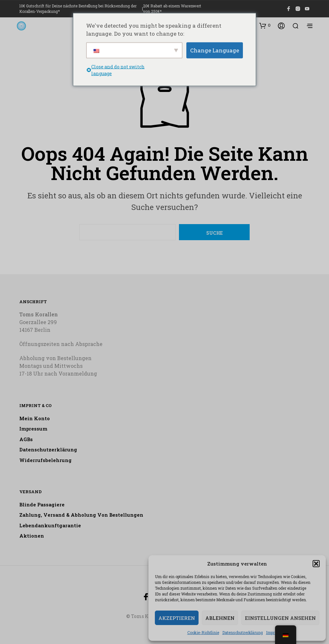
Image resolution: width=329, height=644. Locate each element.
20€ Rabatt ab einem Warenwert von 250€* (172, 9)
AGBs (26, 439)
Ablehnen (220, 618)
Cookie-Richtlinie (203, 632)
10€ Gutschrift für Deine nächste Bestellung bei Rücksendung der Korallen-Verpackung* (78, 9)
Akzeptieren (177, 618)
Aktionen (32, 536)
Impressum (33, 429)
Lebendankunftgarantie (50, 525)
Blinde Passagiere (42, 504)
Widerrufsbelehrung (45, 460)
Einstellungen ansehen (280, 618)
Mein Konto (35, 418)
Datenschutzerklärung (243, 632)
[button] (316, 564)
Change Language (215, 50)
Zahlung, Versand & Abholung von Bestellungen (81, 515)
